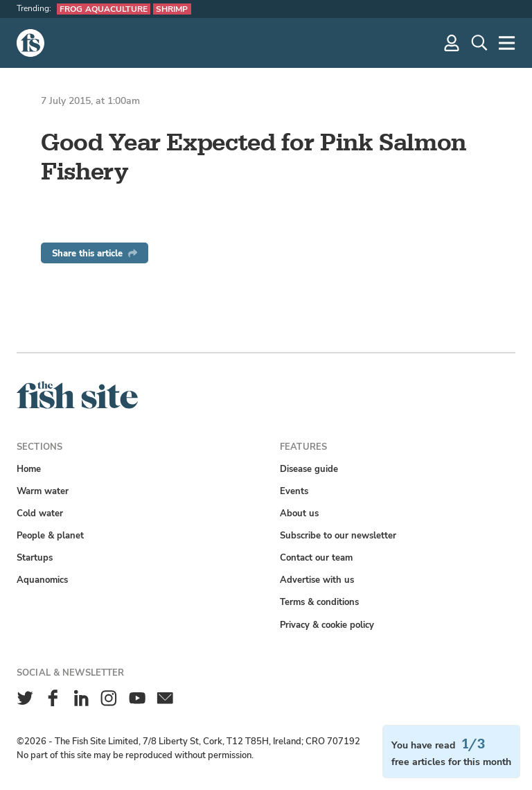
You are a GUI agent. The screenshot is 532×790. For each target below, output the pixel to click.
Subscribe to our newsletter (338, 535)
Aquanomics (42, 580)
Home (29, 469)
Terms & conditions (319, 602)
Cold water (40, 513)
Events (294, 491)
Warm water (43, 491)
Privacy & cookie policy (327, 625)
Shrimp (172, 9)
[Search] (479, 43)
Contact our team (316, 558)
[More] (507, 43)
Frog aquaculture (104, 9)
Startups (35, 558)
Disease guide (309, 469)
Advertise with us (317, 580)
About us (299, 513)
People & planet (50, 535)
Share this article (95, 253)
